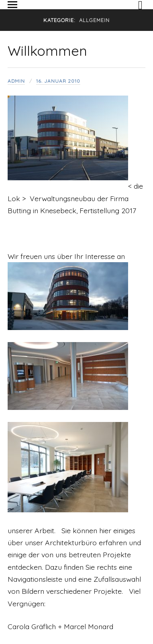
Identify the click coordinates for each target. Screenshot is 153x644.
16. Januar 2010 (58, 81)
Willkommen (47, 51)
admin (16, 81)
